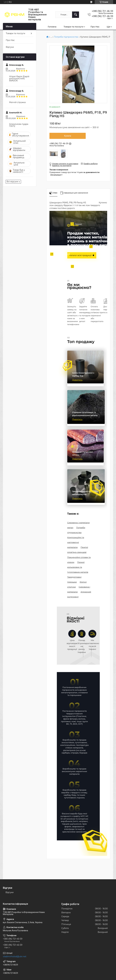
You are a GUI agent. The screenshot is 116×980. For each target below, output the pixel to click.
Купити (68, 136)
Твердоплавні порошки (78, 267)
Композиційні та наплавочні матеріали (76, 542)
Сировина (87, 246)
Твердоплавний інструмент (59, 255)
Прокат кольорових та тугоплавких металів (78, 567)
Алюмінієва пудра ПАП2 (19, 125)
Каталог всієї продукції (80, 255)
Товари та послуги (73, 27)
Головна (52, 27)
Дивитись (77, 380)
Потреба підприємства (66, 37)
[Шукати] (76, 15)
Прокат (75, 224)
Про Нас (95, 27)
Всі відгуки (12, 182)
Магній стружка (17, 102)
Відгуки (10, 47)
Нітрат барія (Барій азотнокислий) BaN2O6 (19, 79)
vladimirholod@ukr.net (15, 956)
